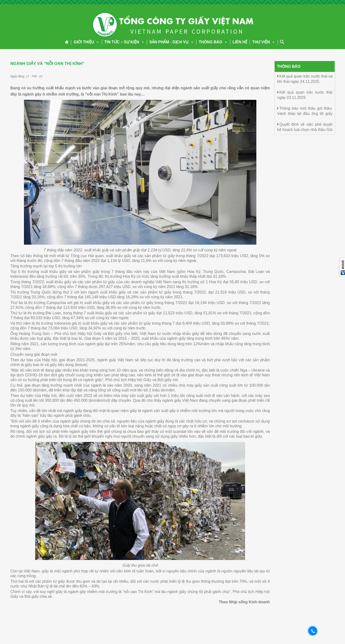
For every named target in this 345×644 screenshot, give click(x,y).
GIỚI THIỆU (86, 42)
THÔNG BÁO (213, 42)
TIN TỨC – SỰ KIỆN (124, 42)
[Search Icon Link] (282, 42)
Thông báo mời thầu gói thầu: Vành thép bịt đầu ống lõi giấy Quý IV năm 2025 (305, 113)
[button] (97, 42)
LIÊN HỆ (240, 42)
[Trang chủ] (67, 42)
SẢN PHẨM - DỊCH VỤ (172, 42)
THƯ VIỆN (264, 42)
